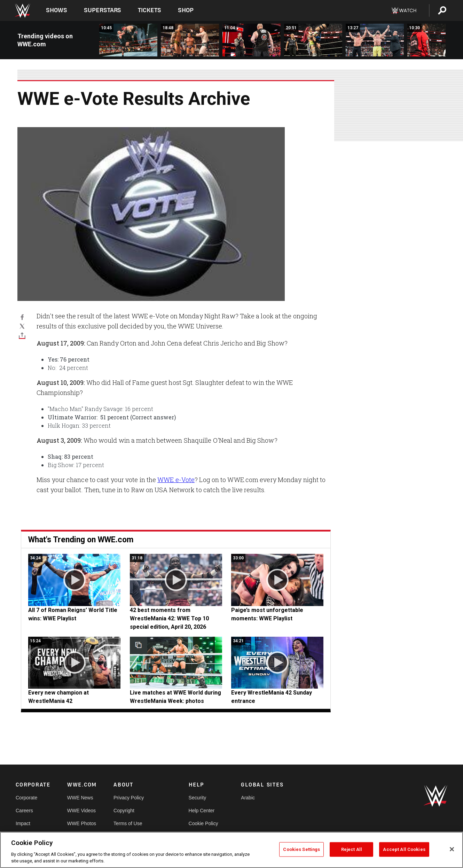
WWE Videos (81, 811)
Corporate (26, 798)
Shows (57, 10)
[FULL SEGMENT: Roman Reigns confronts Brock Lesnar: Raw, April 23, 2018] (252, 40)
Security (198, 798)
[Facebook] (22, 317)
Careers (24, 811)
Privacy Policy (129, 798)
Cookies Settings (301, 849)
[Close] (452, 849)
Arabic (248, 798)
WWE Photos (82, 823)
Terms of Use (128, 823)
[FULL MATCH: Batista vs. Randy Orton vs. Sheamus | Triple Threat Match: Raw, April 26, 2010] (190, 40)
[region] (231, 850)
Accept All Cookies (404, 849)
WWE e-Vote (176, 480)
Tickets (150, 10)
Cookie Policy (203, 823)
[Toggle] (22, 335)
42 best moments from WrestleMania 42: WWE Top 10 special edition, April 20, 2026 (169, 618)
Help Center (202, 811)
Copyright (124, 811)
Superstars (103, 10)
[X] (22, 326)
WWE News (80, 798)
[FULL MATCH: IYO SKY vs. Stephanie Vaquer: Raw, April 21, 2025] (313, 40)
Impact (23, 823)
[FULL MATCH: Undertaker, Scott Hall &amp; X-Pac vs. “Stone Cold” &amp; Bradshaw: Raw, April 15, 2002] (128, 40)
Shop (186, 10)
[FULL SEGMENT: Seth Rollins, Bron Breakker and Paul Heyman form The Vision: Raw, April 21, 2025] (375, 40)
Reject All (352, 849)
